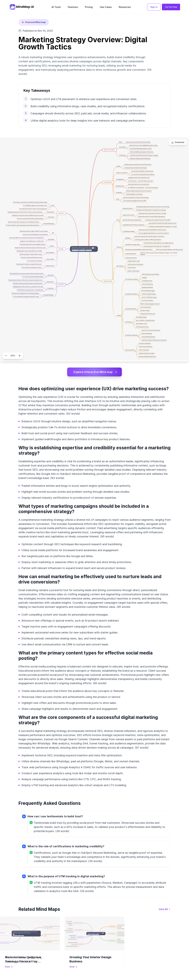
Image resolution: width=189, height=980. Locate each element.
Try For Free (171, 7)
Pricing (89, 7)
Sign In (154, 7)
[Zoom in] (20, 356)
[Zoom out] (6, 356)
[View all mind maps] (165, 909)
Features (73, 7)
